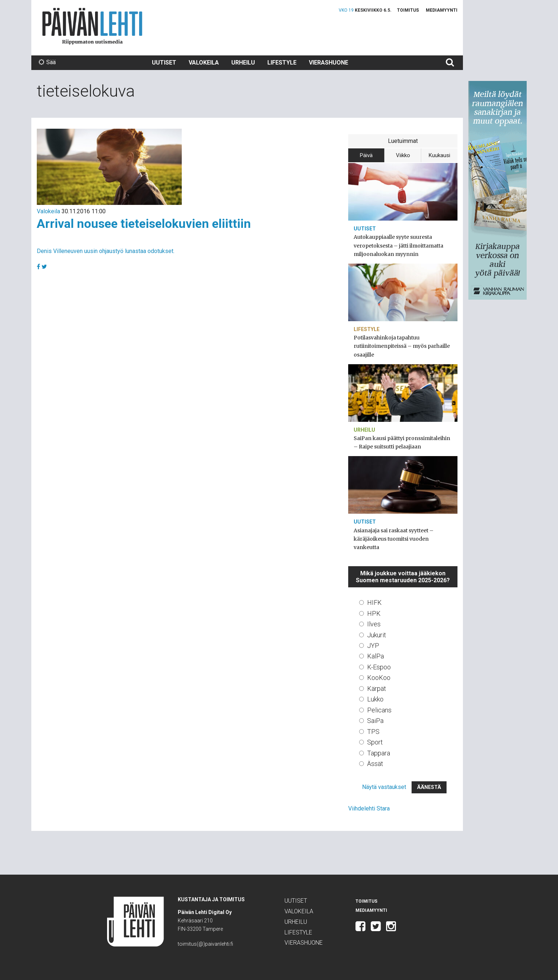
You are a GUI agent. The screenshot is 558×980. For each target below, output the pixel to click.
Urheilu (243, 63)
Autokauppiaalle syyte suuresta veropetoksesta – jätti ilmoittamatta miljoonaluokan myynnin (398, 245)
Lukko (375, 699)
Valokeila (204, 63)
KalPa (376, 656)
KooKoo (379, 678)
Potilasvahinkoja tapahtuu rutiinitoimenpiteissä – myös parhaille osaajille (402, 346)
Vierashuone (329, 63)
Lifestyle (282, 63)
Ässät (375, 764)
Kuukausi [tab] (439, 155)
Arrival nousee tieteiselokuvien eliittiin (144, 223)
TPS (373, 732)
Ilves (374, 624)
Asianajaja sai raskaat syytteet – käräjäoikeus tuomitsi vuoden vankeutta (394, 539)
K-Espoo (379, 667)
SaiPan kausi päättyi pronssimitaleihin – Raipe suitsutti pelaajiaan (402, 442)
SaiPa (375, 721)
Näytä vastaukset (384, 787)
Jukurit (377, 635)
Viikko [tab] (403, 155)
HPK (374, 613)
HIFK (374, 602)
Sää (47, 62)
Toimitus (408, 10)
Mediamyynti (442, 10)
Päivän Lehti (92, 26)
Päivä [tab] (366, 155)
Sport (375, 742)
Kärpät (377, 689)
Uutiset (164, 63)
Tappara (379, 753)
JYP (373, 645)
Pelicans (379, 710)
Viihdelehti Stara (369, 808)
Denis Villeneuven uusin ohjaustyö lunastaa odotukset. (106, 251)
